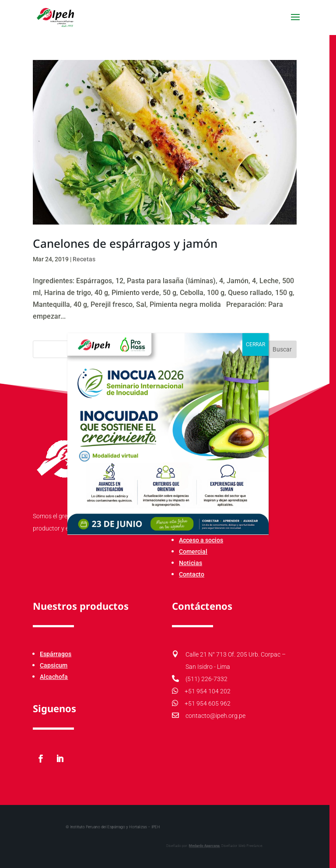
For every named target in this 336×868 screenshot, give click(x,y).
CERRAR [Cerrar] (255, 344)
